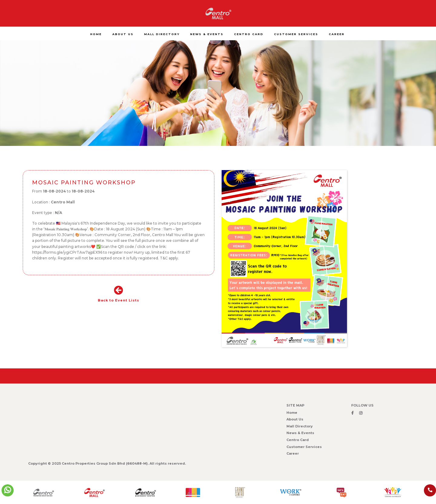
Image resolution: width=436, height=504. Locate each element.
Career (293, 453)
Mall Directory (300, 426)
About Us (295, 419)
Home (292, 413)
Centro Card (298, 440)
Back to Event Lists (119, 294)
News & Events (300, 433)
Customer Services (304, 447)
